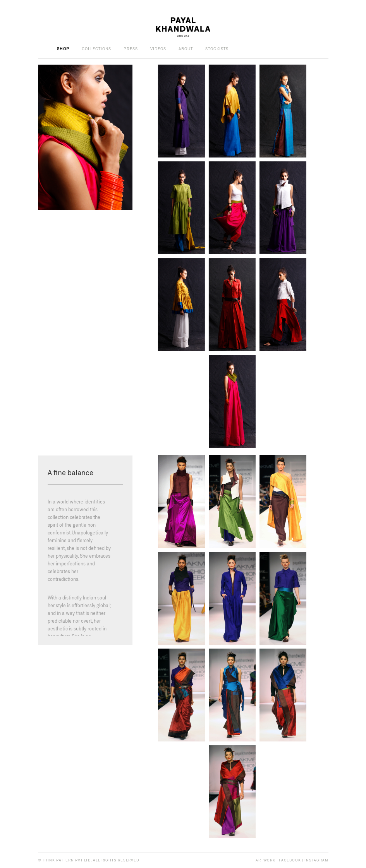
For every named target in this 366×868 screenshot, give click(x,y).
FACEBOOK (290, 860)
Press (131, 49)
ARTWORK (265, 860)
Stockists (217, 49)
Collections (96, 49)
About (186, 49)
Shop (63, 49)
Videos (158, 49)
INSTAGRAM (316, 860)
